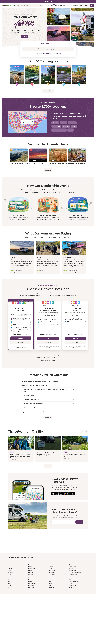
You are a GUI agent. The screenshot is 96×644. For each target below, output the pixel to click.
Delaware (10, 575)
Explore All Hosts (48, 91)
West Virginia (52, 590)
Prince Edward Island (74, 583)
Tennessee (51, 579)
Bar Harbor (66, 126)
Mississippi (31, 575)
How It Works (62, 5)
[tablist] (48, 43)
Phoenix (74, 126)
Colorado (10, 572)
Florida (9, 577)
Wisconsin (71, 562)
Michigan (30, 572)
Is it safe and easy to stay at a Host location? (48, 386)
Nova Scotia (72, 577)
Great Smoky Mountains (59, 130)
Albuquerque (56, 126)
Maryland (30, 568)
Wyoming (71, 564)
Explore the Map (28, 122)
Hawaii (9, 581)
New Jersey (31, 587)
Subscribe (79, 523)
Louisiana (30, 564)
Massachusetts (32, 570)
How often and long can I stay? (48, 400)
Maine (30, 566)
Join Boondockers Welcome (48, 361)
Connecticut (11, 574)
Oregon (50, 570)
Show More (48, 419)
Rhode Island (52, 574)
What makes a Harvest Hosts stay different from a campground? (48, 381)
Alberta (71, 566)
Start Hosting (74, 5)
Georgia (10, 579)
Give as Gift (21, 342)
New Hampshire (32, 585)
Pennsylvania (52, 572)
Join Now (24, 36)
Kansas (10, 590)
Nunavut (71, 579)
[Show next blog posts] (86, 433)
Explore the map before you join (52, 53)
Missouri (30, 577)
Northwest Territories (74, 575)
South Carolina (52, 575)
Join (92, 5)
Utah (50, 583)
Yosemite (55, 123)
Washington (51, 589)
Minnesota (31, 574)
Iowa (9, 589)
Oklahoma (51, 568)
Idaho (9, 583)
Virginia (50, 587)
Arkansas (10, 568)
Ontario (71, 581)
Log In (86, 5)
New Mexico (31, 589)
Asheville (63, 123)
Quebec (71, 585)
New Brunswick (73, 572)
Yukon (71, 589)
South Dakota (52, 577)
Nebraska (31, 581)
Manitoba (71, 570)
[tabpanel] (48, 49)
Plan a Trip (54, 5)
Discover (47, 5)
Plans (68, 5)
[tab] (44, 43)
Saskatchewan (72, 587)
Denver (70, 130)
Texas (50, 581)
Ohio (50, 566)
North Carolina (52, 562)
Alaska (9, 564)
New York (31, 590)
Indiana (10, 587)
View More (48, 170)
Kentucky (30, 562)
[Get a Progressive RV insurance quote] (48, 542)
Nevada (30, 583)
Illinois (9, 585)
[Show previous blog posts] (82, 433)
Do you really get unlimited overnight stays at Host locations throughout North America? (48, 391)
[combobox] (49, 49)
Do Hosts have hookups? (48, 396)
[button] (31, 322)
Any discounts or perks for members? (48, 413)
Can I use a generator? (48, 409)
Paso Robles (72, 123)
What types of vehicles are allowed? (48, 405)
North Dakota (52, 564)
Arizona (10, 566)
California (10, 570)
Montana (30, 579)
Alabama (10, 562)
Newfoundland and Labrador (76, 574)
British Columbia (73, 568)
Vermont (51, 585)
